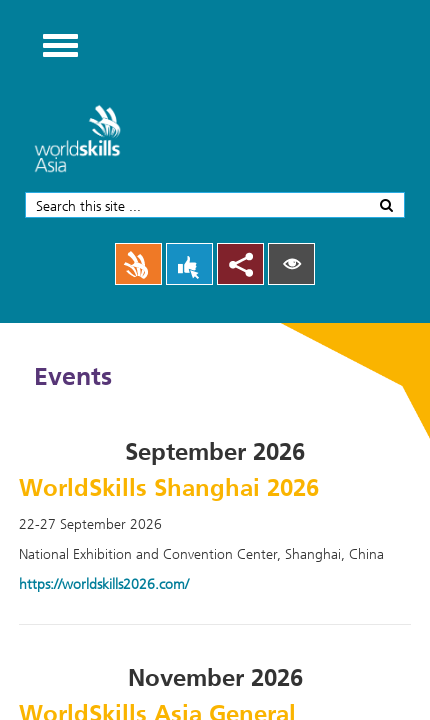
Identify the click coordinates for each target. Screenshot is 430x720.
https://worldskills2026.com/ (104, 584)
